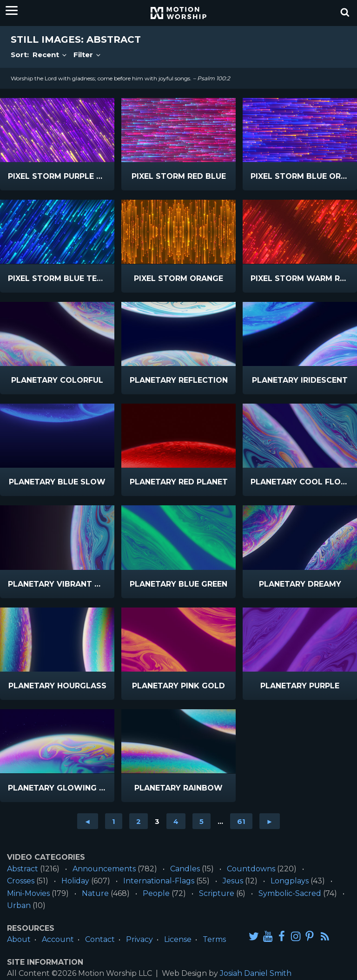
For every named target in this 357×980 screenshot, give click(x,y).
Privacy (139, 939)
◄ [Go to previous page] (88, 821)
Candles (185, 869)
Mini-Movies (28, 893)
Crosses (21, 881)
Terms (214, 939)
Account (58, 939)
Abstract (23, 869)
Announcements (104, 869)
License (178, 939)
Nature (95, 893)
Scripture (217, 893)
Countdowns (251, 869)
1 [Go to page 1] (114, 821)
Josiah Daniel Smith (256, 973)
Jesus (233, 881)
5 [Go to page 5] (202, 821)
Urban (19, 905)
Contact (100, 939)
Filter (88, 55)
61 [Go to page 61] (241, 821)
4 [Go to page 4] (176, 821)
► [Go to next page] (270, 821)
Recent (50, 55)
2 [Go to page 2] (139, 821)
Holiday (75, 881)
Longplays (290, 881)
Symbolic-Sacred (290, 893)
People (156, 893)
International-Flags (159, 881)
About (19, 939)
